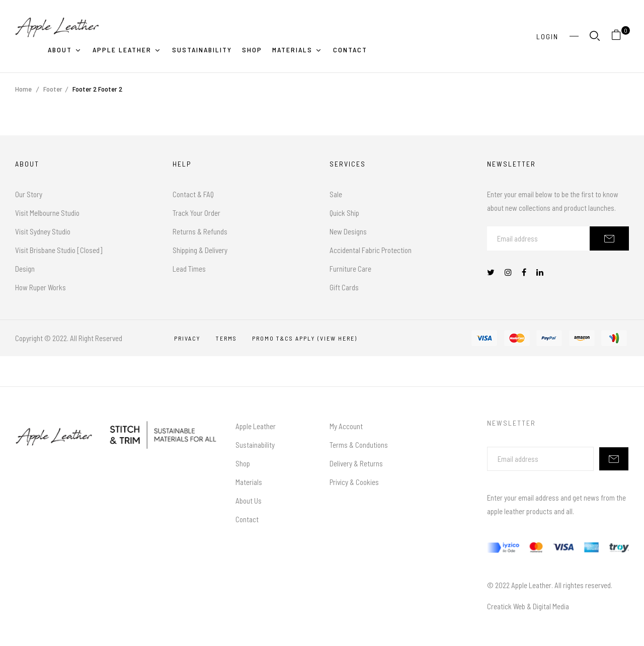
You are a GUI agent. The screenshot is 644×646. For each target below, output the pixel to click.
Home (23, 89)
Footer (53, 89)
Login (547, 36)
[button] (620, 36)
